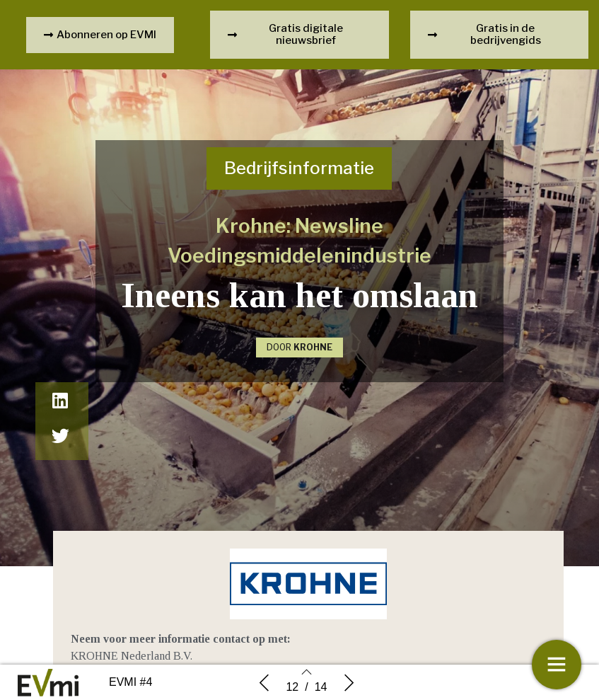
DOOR (299, 347)
